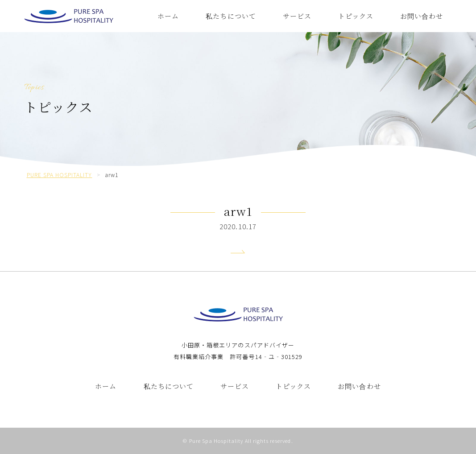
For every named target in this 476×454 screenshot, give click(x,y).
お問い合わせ (422, 16)
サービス (297, 16)
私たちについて (231, 16)
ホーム (168, 16)
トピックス (356, 16)
